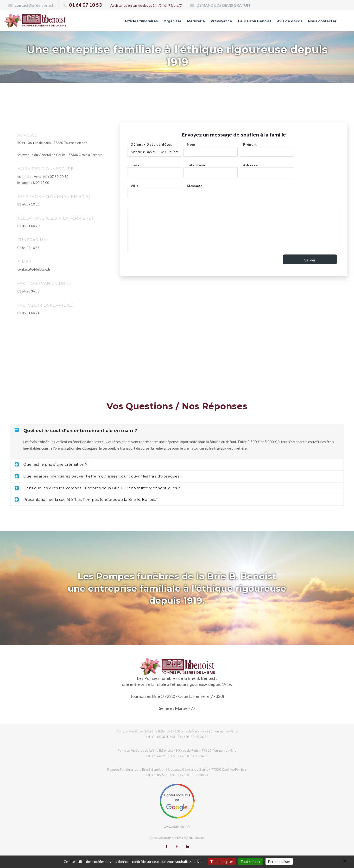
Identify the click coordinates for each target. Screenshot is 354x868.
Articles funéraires (107, 22)
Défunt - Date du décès (151, 143)
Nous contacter (319, 22)
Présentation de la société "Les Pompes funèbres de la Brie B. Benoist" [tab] (86, 499)
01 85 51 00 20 (28, 226)
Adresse (250, 164)
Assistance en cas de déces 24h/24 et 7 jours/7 (146, 5)
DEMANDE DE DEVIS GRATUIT (224, 5)
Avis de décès (281, 22)
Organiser (144, 22)
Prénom (250, 143)
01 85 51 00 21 (28, 313)
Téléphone (196, 164)
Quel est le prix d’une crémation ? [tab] (51, 464)
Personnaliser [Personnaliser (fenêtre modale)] (279, 861)
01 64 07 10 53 (85, 5)
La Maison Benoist (239, 22)
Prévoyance (200, 22)
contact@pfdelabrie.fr (35, 5)
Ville (135, 184)
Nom (191, 143)
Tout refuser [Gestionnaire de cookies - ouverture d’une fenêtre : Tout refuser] (251, 861)
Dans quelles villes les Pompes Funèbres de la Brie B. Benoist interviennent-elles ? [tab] (97, 488)
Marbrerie (171, 22)
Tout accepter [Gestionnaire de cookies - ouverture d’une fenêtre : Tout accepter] (222, 861)
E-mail (136, 164)
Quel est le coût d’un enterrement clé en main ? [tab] (76, 431)
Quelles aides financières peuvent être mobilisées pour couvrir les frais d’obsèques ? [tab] (99, 476)
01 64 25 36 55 (28, 291)
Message (195, 184)
